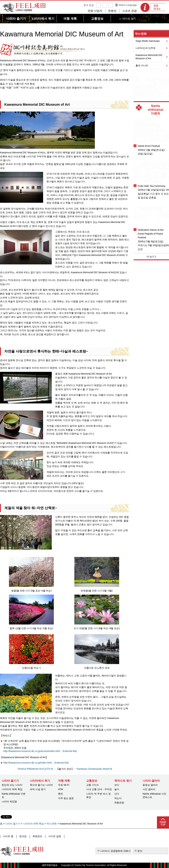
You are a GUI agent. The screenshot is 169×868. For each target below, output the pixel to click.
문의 (140, 851)
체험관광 (119, 803)
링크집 (23, 836)
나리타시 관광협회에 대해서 (115, 851)
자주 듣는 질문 (66, 798)
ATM (61, 789)
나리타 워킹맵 (9, 802)
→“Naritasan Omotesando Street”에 (93, 769)
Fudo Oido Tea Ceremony (152, 186)
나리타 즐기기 (13, 824)
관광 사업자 (95, 11)
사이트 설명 (54, 836)
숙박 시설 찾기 (38, 789)
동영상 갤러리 (150, 785)
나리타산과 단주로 (146, 48)
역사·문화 (141, 34)
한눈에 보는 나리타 (12, 785)
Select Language (128, 5)
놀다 (117, 789)
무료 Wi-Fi (64, 785)
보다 (117, 785)
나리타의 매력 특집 (12, 789)
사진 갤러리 (149, 789)
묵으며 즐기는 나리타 (41, 785)
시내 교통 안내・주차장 (99, 789)
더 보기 (151, 257)
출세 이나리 (142, 65)
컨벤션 (112, 11)
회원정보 (37, 836)
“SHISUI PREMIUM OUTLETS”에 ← (37, 769)
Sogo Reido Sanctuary (148, 41)
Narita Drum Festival (149, 146)
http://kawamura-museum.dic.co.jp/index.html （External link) (36, 763)
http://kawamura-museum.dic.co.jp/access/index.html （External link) (40, 751)
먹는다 (118, 798)
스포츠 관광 (130, 11)
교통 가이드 (93, 785)
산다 (117, 794)
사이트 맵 (8, 836)
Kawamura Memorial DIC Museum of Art (149, 57)
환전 (61, 794)
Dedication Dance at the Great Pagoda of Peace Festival (151, 234)
